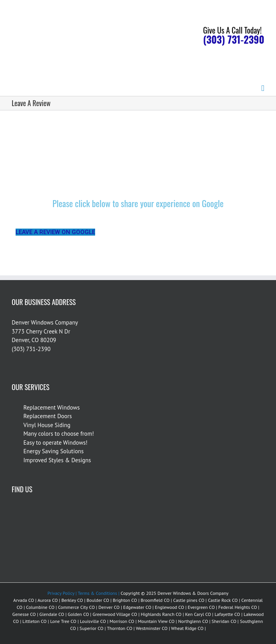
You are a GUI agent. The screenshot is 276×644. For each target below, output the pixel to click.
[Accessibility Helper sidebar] (267, 9)
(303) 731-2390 (234, 39)
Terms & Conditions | (98, 593)
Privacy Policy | (62, 593)
